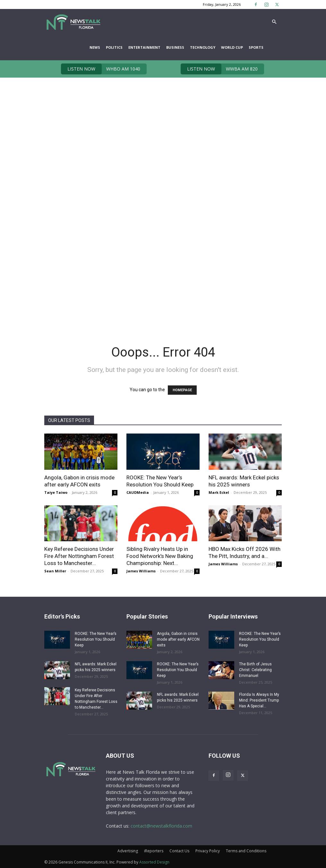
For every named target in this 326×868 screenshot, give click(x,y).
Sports (256, 47)
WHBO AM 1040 (101, 69)
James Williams (141, 571)
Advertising (128, 851)
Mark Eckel (219, 492)
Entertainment (144, 47)
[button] (274, 22)
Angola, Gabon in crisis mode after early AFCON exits (178, 639)
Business (175, 47)
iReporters (154, 851)
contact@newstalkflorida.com (161, 826)
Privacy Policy (208, 851)
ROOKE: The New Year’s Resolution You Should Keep (96, 639)
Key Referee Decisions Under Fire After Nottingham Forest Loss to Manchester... (79, 556)
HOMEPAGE (182, 390)
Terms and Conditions (246, 851)
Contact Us (179, 851)
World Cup (232, 47)
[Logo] (73, 22)
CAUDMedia (138, 492)
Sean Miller (55, 571)
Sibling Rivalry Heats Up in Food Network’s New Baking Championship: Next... (160, 556)
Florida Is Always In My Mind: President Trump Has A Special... (259, 700)
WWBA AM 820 (219, 69)
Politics (114, 47)
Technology (203, 47)
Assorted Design (154, 862)
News (95, 47)
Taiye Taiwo (56, 492)
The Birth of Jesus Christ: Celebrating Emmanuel (255, 670)
